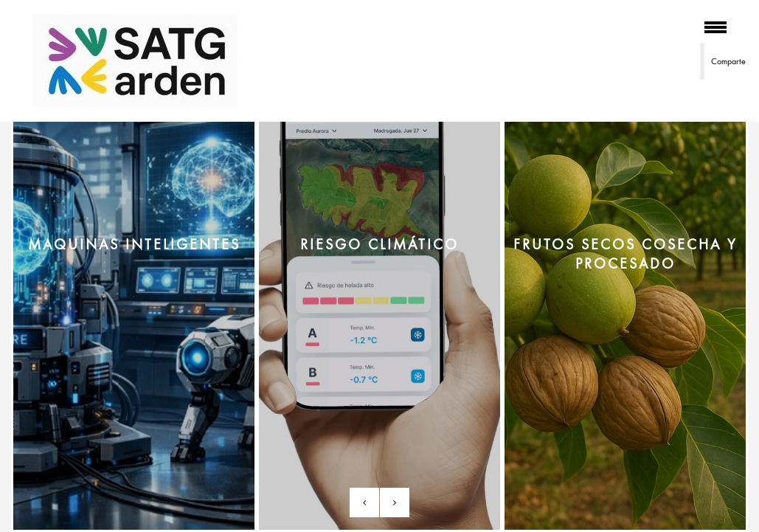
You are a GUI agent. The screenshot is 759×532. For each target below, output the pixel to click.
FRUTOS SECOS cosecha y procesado (625, 254)
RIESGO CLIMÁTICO (379, 244)
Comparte (728, 61)
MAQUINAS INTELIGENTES (134, 244)
